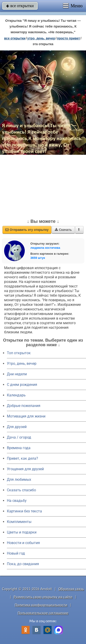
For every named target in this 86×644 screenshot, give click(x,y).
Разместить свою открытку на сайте (43, 597)
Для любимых (19, 480)
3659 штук (38, 258)
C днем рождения (22, 385)
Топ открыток (19, 353)
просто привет (68, 38)
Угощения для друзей (25, 469)
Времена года (19, 448)
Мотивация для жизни (26, 416)
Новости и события (23, 543)
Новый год (16, 553)
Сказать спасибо (21, 490)
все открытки (20, 6)
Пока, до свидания (23, 564)
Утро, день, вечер (22, 363)
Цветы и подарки (22, 532)
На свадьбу (17, 501)
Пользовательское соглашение (43, 613)
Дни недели (17, 374)
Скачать (63, 230)
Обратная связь (71, 589)
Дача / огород (19, 437)
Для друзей (17, 427)
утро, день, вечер (41, 38)
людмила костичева (45, 248)
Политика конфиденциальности (41, 605)
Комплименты (19, 522)
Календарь (16, 395)
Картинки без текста (24, 511)
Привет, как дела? (22, 458)
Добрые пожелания (24, 406)
